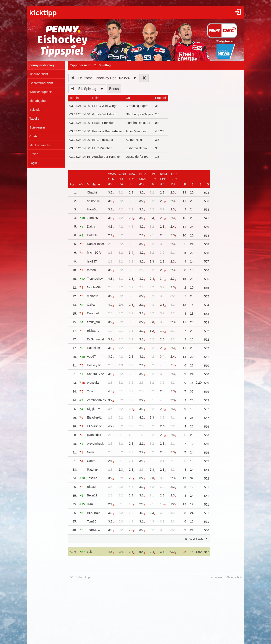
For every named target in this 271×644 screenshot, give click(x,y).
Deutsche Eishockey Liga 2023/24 (104, 78)
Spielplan (36, 110)
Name (93, 184)
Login (33, 163)
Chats (33, 136)
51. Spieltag (87, 89)
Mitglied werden (40, 145)
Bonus (114, 89)
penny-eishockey (42, 65)
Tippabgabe (38, 101)
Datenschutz (235, 577)
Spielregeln (37, 127)
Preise (34, 154)
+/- (81, 184)
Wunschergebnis (41, 92)
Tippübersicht (39, 74)
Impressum (217, 577)
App (87, 577)
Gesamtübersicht (41, 83)
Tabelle (34, 119)
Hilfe (79, 577)
